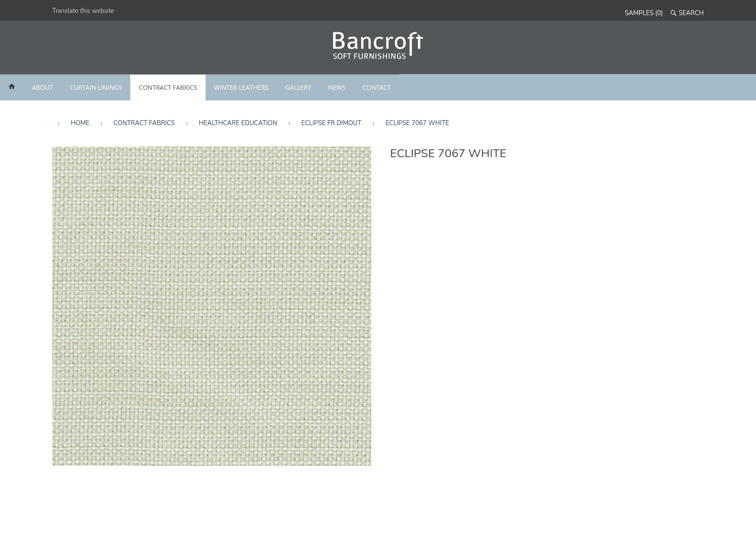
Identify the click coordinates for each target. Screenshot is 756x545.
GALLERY (298, 87)
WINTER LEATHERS (241, 87)
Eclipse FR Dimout (331, 123)
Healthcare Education (238, 123)
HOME (80, 123)
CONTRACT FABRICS (168, 87)
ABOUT (42, 87)
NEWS (337, 87)
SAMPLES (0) (644, 13)
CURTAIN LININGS (96, 87)
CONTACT (377, 87)
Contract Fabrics (144, 123)
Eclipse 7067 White (417, 123)
